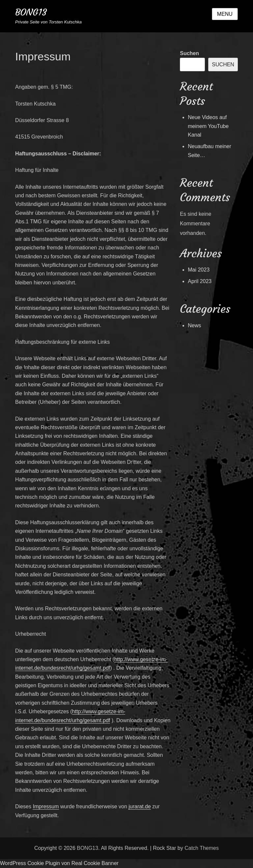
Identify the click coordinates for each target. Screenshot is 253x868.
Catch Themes (202, 848)
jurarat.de (140, 806)
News (194, 325)
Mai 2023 (199, 270)
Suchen (189, 53)
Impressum (46, 806)
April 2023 (200, 281)
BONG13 (31, 12)
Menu (225, 14)
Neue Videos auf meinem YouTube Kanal (208, 126)
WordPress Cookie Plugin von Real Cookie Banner (59, 863)
